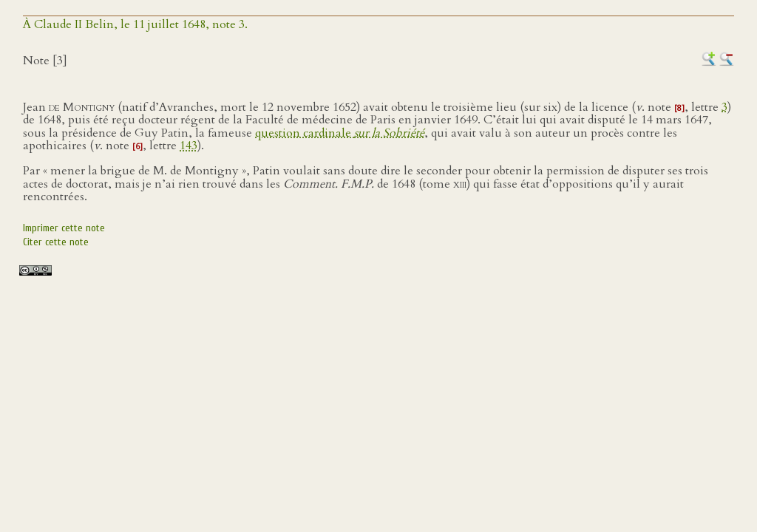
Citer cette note (56, 242)
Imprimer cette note (64, 228)
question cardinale (340, 133)
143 (189, 146)
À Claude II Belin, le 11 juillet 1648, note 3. (135, 24)
